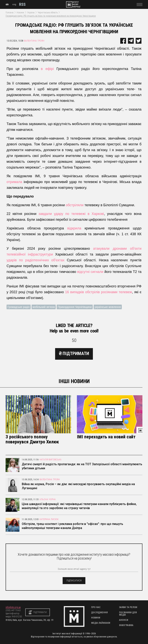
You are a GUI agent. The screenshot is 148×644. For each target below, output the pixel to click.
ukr (7, 4)
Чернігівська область (48, 13)
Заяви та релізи (128, 607)
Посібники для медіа (128, 614)
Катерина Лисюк (49, 519)
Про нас (96, 607)
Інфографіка (126, 625)
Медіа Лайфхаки (101, 623)
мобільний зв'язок (44, 307)
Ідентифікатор (13, 613)
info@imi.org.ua (13, 607)
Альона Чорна (48, 499)
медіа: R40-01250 (14, 617)
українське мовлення (108, 307)
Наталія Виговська (50, 460)
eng (14, 4)
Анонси (124, 620)
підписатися (74, 581)
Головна (10, 13)
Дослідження (99, 612)
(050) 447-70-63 (13, 610)
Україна (31, 13)
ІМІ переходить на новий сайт (106, 437)
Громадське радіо (19, 307)
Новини (20, 13)
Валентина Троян (34, 41)
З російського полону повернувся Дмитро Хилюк (32, 439)
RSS (22, 5)
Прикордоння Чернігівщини (75, 307)
